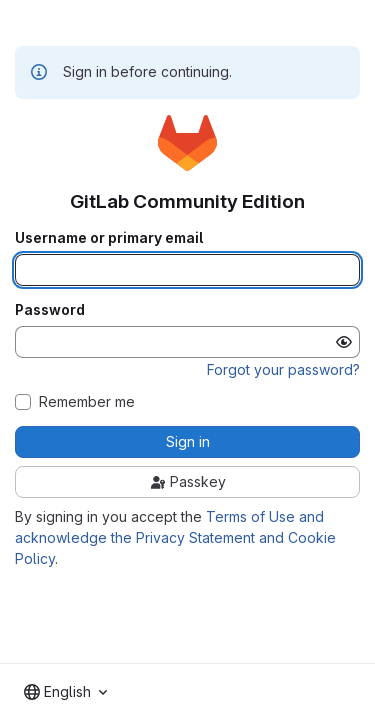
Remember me (87, 402)
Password (50, 310)
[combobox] (65, 692)
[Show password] (344, 342)
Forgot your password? (283, 369)
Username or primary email (109, 238)
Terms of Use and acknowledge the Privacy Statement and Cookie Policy (175, 537)
